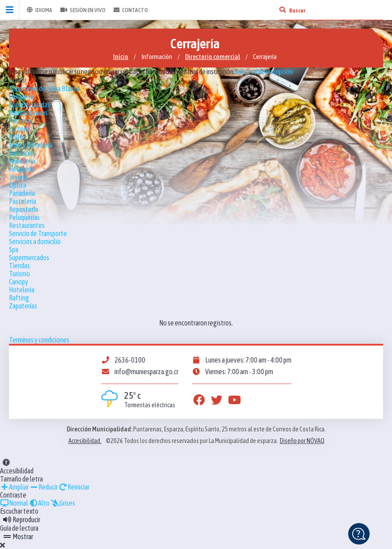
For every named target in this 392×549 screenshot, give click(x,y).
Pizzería (19, 129)
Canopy (19, 282)
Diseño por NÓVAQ (302, 441)
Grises (63, 503)
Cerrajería (21, 97)
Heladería (22, 169)
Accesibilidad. (85, 441)
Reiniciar (74, 487)
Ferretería (22, 161)
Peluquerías (24, 217)
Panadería (22, 193)
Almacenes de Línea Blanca (44, 89)
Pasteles (21, 121)
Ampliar (14, 487)
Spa (14, 249)
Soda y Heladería (31, 145)
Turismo (19, 274)
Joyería (18, 177)
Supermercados (29, 258)
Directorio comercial (213, 57)
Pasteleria (23, 201)
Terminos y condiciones (39, 340)
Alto (39, 503)
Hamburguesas (28, 113)
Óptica (18, 185)
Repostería (23, 209)
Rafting (19, 298)
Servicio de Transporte (38, 233)
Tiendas (19, 266)
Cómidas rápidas (30, 105)
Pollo (16, 137)
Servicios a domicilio (35, 241)
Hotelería (22, 290)
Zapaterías (23, 306)
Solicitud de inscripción (264, 72)
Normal (14, 503)
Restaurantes (27, 225)
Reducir (44, 487)
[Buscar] (282, 10)
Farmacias (22, 153)
